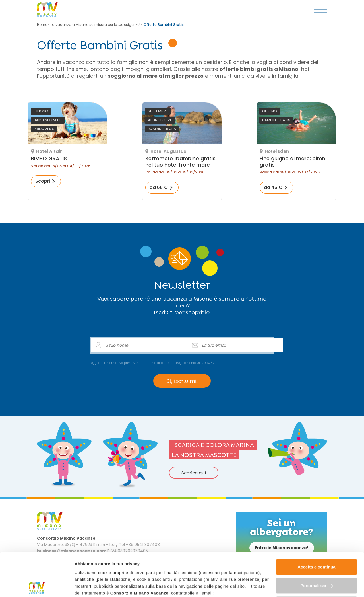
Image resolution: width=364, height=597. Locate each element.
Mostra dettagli (90, 586)
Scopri (43, 181)
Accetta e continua (316, 523)
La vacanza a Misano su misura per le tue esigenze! (95, 25)
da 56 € (159, 187)
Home (42, 25)
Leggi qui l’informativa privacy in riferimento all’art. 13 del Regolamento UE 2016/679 (153, 363)
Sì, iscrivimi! (182, 381)
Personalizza (317, 542)
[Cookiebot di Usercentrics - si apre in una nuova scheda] (37, 586)
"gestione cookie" (209, 563)
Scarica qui (194, 473)
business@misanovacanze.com (108, 556)
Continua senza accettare (317, 561)
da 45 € (273, 187)
